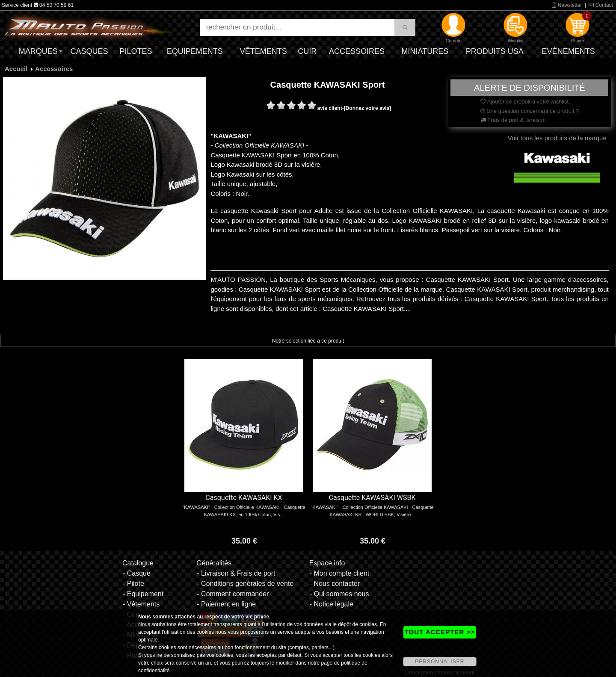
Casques (89, 51)
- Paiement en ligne (226, 604)
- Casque (137, 573)
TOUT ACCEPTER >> (440, 632)
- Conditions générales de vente (245, 584)
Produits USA (495, 51)
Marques (38, 51)
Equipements (195, 51)
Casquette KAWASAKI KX (244, 498)
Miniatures (425, 51)
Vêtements (264, 51)
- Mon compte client (340, 573)
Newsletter (567, 5)
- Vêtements (141, 604)
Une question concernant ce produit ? (530, 111)
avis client (330, 108)
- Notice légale (332, 604)
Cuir (307, 51)
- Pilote (133, 584)
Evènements (569, 51)
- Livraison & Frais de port (236, 573)
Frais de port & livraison (513, 120)
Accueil (16, 69)
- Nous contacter (335, 584)
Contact (601, 5)
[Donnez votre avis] (368, 108)
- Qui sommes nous (339, 594)
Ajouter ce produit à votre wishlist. (525, 102)
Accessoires (357, 51)
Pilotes (136, 51)
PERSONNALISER (440, 662)
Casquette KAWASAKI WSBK (372, 498)
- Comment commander (233, 594)
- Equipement (143, 594)
